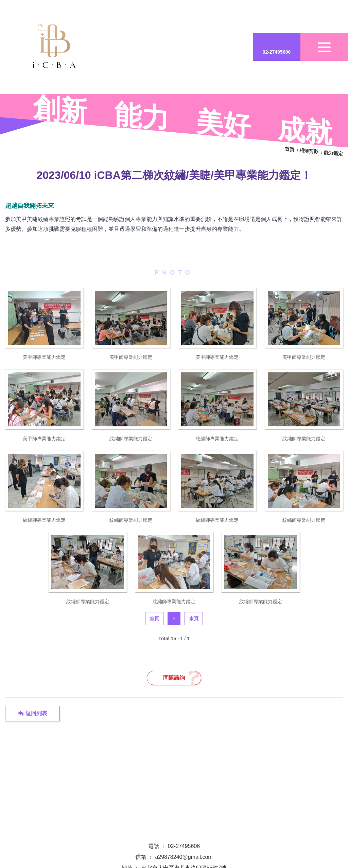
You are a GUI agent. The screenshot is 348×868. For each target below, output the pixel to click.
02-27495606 (184, 846)
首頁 (290, 150)
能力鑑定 (333, 153)
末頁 (194, 618)
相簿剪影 (309, 151)
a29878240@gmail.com (184, 857)
